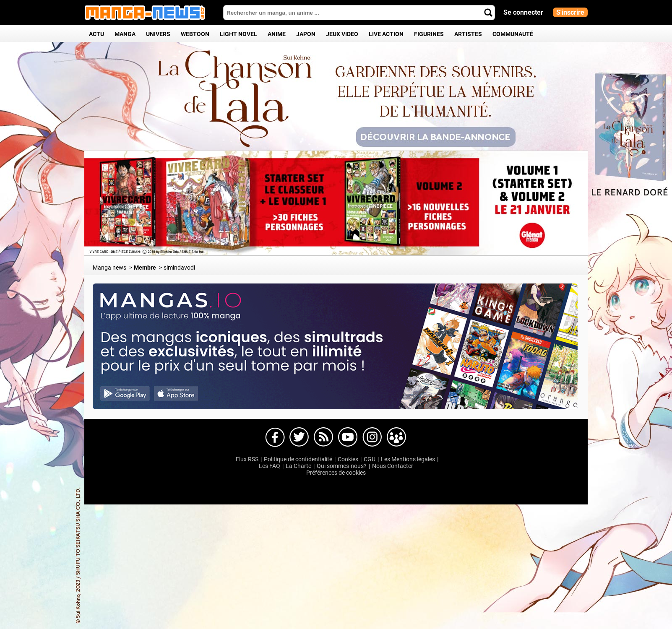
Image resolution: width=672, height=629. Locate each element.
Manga (125, 34)
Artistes (468, 34)
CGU (370, 459)
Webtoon (195, 34)
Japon (306, 34)
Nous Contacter (393, 466)
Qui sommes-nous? (342, 466)
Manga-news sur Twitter (299, 437)
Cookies (348, 459)
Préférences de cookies (336, 473)
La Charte (298, 466)
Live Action (386, 34)
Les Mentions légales (408, 459)
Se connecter (523, 12)
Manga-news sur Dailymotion (323, 437)
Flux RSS (247, 459)
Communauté (513, 34)
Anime (277, 34)
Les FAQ (270, 466)
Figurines (429, 34)
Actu (96, 34)
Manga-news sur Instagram (372, 437)
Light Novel (238, 34)
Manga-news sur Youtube (348, 437)
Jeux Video (342, 34)
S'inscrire (570, 12)
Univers (158, 34)
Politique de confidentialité (298, 459)
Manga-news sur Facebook (275, 437)
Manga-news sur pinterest (396, 437)
